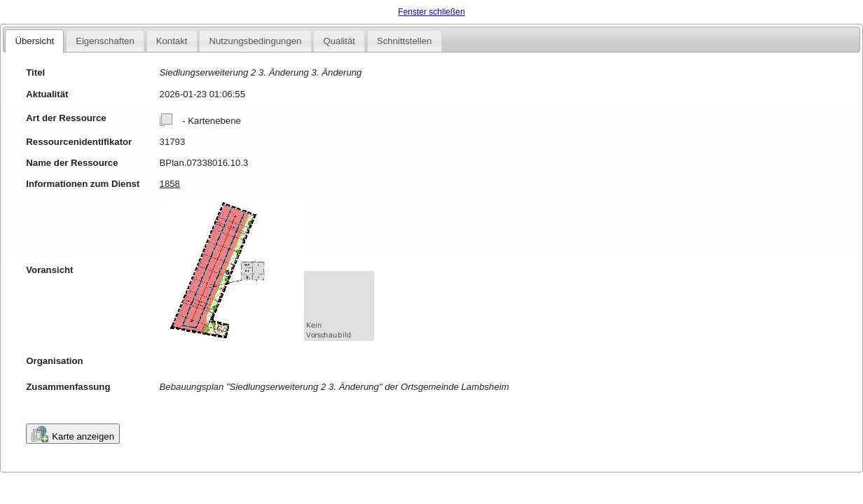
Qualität (339, 41)
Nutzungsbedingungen (255, 41)
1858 (170, 184)
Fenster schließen (431, 12)
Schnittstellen (404, 41)
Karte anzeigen (73, 434)
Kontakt (172, 41)
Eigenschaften (105, 41)
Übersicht (34, 41)
